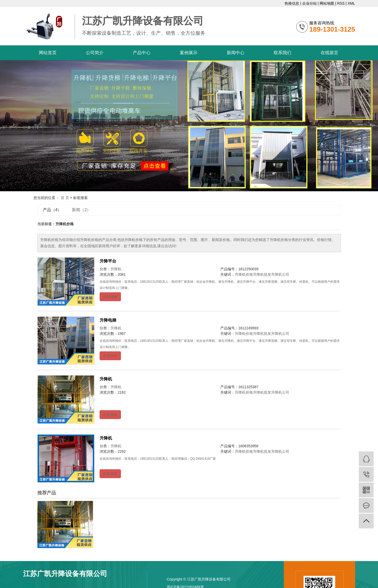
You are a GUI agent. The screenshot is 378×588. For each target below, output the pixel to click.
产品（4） (52, 210)
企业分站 (310, 3)
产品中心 (142, 53)
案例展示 (189, 53)
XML (351, 3)
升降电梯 (108, 320)
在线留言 (329, 53)
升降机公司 (280, 274)
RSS (341, 3)
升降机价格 (244, 274)
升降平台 (108, 261)
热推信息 (292, 3)
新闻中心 (236, 53)
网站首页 (48, 53)
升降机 (116, 269)
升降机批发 (262, 274)
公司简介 (95, 53)
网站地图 (327, 3)
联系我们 (283, 53)
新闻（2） (81, 210)
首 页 (65, 198)
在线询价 (110, 297)
